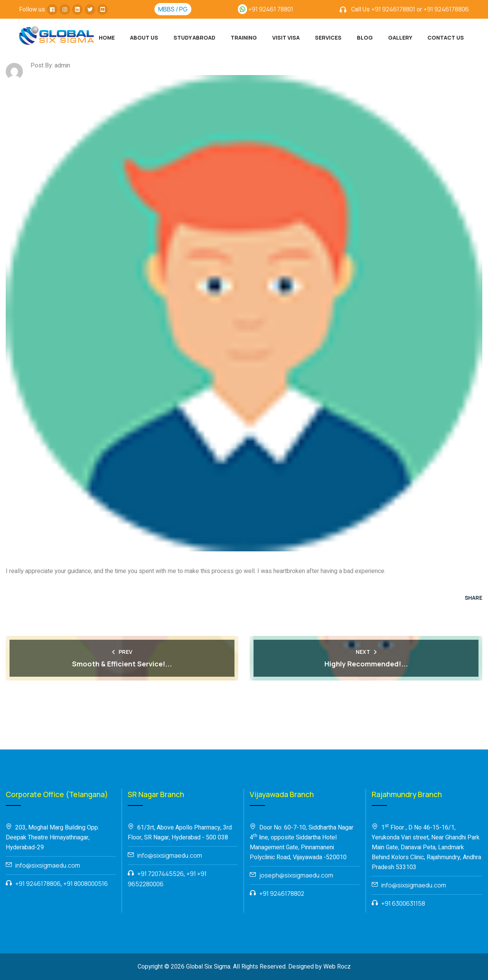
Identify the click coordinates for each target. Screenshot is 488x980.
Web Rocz (337, 967)
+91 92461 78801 (266, 9)
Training (244, 38)
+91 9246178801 (393, 9)
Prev (122, 652)
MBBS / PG (173, 9)
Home (107, 38)
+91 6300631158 (403, 903)
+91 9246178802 (282, 894)
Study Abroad (194, 38)
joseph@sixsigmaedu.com (296, 875)
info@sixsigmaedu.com (48, 865)
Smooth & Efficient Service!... (122, 664)
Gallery (400, 38)
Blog (365, 38)
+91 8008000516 (86, 884)
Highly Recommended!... (366, 664)
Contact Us (446, 38)
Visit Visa (286, 38)
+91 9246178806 (446, 9)
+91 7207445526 (161, 874)
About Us (144, 38)
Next (366, 652)
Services (328, 38)
